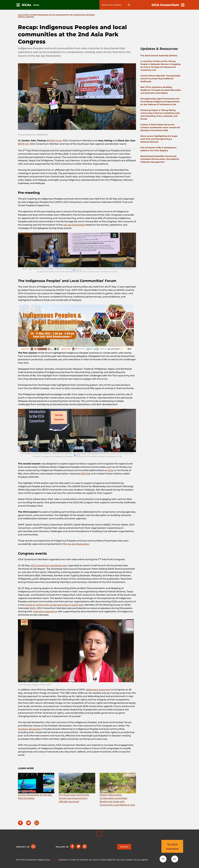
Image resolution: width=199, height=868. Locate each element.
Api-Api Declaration (74, 225)
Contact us (23, 847)
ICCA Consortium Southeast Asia (49, 565)
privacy (54, 860)
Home (36, 5)
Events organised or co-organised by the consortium (58, 15)
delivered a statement (98, 690)
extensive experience (45, 611)
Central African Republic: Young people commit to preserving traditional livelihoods (160, 79)
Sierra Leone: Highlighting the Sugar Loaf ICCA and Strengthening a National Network (159, 139)
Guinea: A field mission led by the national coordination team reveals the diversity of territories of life (160, 127)
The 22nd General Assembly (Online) (159, 56)
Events (26, 15)
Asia (20, 15)
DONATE (124, 847)
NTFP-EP (24, 144)
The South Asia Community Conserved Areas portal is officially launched (74, 798)
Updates (30, 17)
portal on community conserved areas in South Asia (54, 605)
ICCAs (111, 470)
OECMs (85, 474)
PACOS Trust (54, 141)
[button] (74, 270)
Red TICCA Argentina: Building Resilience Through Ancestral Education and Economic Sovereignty (161, 90)
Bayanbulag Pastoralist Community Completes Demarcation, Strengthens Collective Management (160, 159)
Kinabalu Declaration (30, 729)
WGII (33, 608)
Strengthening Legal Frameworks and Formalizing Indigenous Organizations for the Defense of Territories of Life (160, 102)
